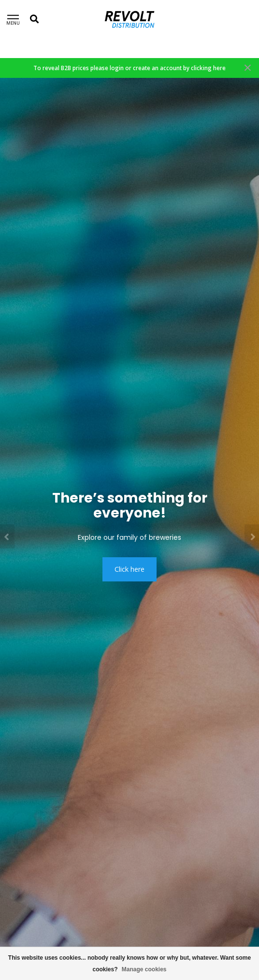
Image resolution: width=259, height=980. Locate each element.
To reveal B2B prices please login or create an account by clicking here (129, 68)
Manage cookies (144, 969)
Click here (129, 569)
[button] (7, 536)
